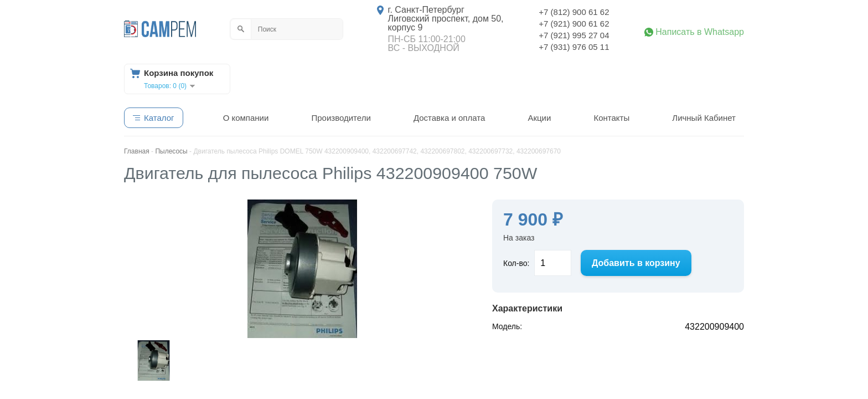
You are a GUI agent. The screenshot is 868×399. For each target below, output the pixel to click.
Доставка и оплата (449, 118)
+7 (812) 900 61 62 (574, 12)
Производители (341, 118)
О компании (246, 118)
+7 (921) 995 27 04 (574, 35)
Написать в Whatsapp (700, 32)
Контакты (611, 118)
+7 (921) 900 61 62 (574, 24)
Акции (539, 118)
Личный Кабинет (704, 118)
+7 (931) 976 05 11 (574, 47)
